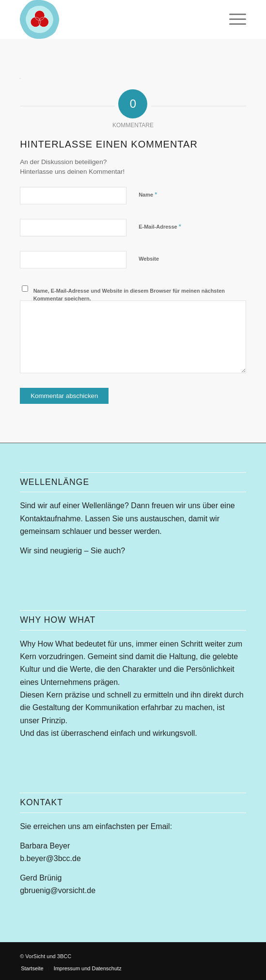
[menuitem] (233, 19)
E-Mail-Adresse (160, 226)
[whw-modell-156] (110, 19)
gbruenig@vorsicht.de (58, 890)
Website (149, 259)
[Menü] (233, 19)
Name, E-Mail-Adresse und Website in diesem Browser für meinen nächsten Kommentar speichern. (129, 295)
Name (148, 194)
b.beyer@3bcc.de (50, 858)
